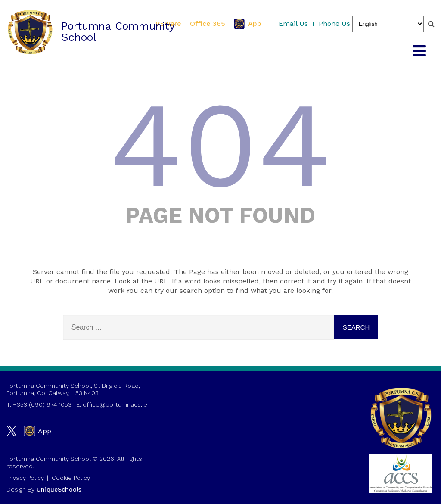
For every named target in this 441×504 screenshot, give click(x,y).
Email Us (293, 23)
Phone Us (334, 23)
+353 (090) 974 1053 (42, 404)
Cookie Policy (71, 478)
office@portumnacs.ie (115, 404)
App (248, 24)
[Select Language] (388, 24)
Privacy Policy (25, 478)
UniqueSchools (59, 489)
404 (220, 145)
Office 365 (208, 23)
